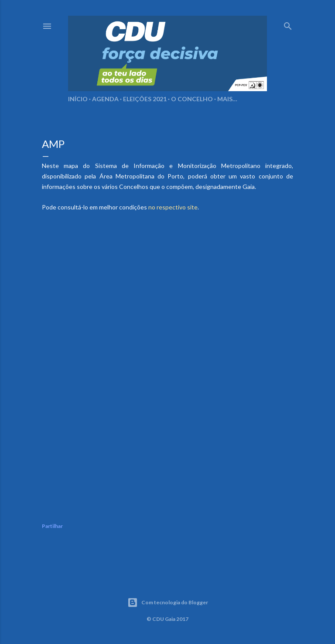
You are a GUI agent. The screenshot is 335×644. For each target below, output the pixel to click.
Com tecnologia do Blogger (168, 603)
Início (78, 99)
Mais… (227, 99)
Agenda (105, 99)
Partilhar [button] (52, 526)
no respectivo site (173, 207)
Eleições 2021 (145, 99)
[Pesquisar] (288, 24)
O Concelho (192, 99)
